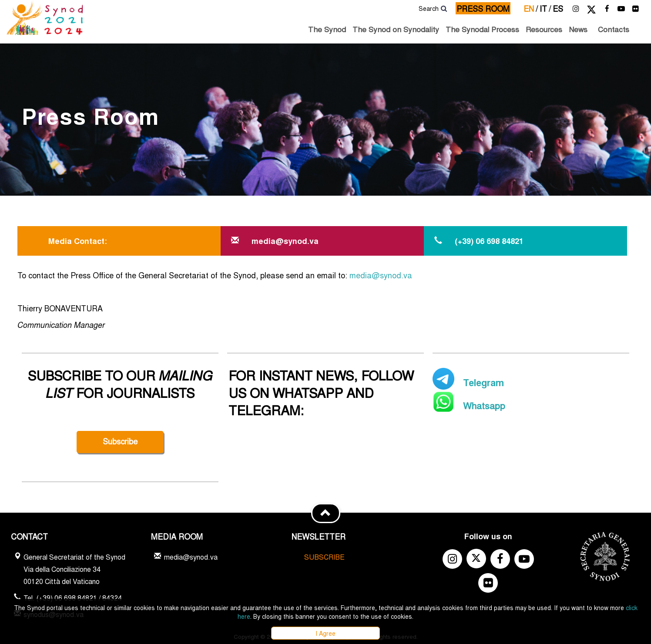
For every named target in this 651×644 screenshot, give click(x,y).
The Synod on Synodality (396, 29)
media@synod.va (381, 275)
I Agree (325, 633)
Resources (544, 29)
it (545, 8)
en (531, 8)
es (558, 8)
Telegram (483, 382)
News (578, 29)
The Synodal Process (482, 29)
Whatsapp (484, 405)
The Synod (327, 29)
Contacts (614, 29)
